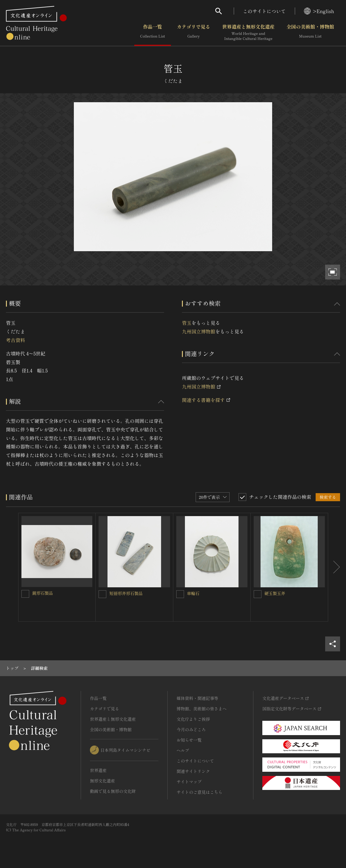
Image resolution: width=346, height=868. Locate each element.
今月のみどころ (191, 729)
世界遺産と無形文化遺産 (248, 32)
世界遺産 (98, 770)
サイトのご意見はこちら (200, 792)
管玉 (187, 323)
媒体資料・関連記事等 (197, 698)
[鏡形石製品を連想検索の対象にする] (25, 594)
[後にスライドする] (334, 567)
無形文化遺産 (102, 781)
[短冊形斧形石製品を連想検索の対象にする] (102, 594)
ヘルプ (183, 750)
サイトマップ (189, 782)
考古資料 (15, 340)
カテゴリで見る (194, 32)
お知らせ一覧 (189, 740)
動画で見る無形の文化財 (113, 791)
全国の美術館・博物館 (310, 32)
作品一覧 (153, 32)
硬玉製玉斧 (275, 593)
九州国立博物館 (199, 331)
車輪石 (193, 593)
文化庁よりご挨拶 (193, 719)
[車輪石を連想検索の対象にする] (180, 594)
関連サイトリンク (193, 771)
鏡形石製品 (43, 593)
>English (319, 11)
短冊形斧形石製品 (126, 593)
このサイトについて (264, 11)
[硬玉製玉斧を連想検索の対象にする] (258, 594)
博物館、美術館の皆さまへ (202, 709)
